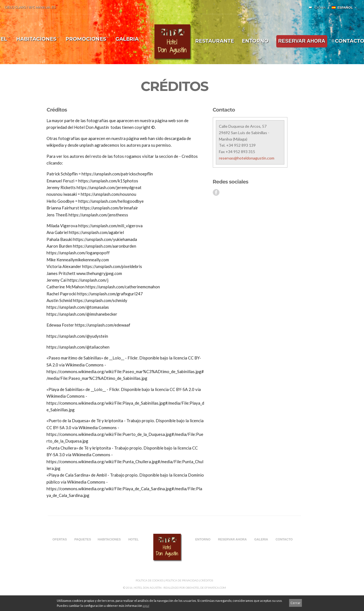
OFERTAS (60, 539)
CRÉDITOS (207, 580)
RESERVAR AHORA (302, 41)
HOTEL (134, 539)
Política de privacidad (182, 580)
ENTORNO (255, 41)
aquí (146, 606)
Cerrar (295, 603)
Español (342, 8)
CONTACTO (284, 539)
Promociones (86, 39)
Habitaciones (36, 39)
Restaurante (215, 41)
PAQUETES (83, 539)
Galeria (127, 39)
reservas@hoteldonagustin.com (247, 158)
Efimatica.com (215, 588)
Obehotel (193, 588)
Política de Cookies (150, 580)
